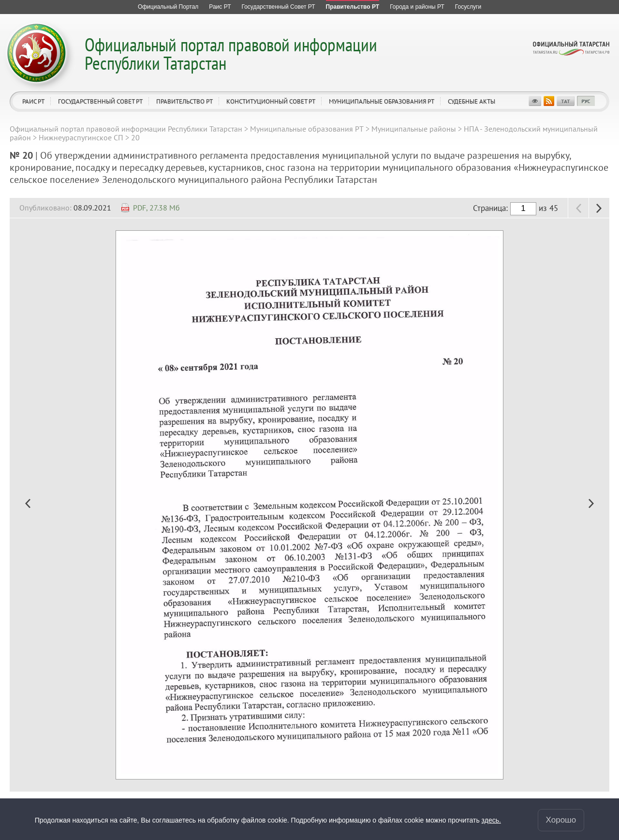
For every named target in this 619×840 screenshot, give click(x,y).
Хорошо (561, 820)
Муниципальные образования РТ (382, 101)
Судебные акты (472, 101)
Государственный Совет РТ (100, 101)
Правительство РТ (184, 101)
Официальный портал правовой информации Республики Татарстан (231, 53)
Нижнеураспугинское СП (81, 137)
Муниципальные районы (414, 129)
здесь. (491, 820)
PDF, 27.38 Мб (156, 208)
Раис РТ (33, 101)
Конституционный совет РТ (271, 101)
